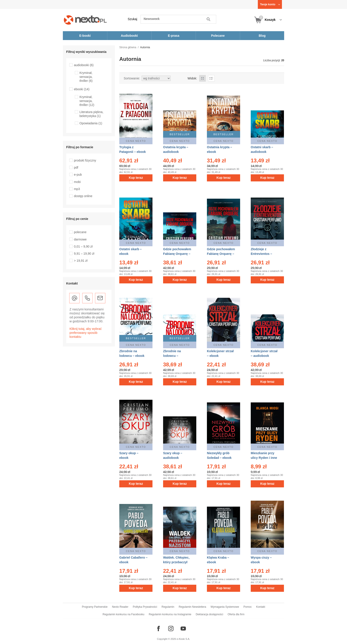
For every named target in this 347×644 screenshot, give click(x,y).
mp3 (77, 189)
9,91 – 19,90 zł (84, 254)
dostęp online (83, 196)
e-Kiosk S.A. (183, 639)
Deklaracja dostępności (209, 614)
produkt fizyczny (85, 160)
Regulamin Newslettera (192, 607)
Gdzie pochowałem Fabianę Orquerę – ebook (221, 254)
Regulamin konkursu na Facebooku (124, 614)
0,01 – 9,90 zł (83, 246)
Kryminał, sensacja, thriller (86, 77)
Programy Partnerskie (95, 607)
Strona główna (128, 47)
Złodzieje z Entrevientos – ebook (261, 254)
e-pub (78, 175)
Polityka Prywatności (145, 607)
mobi (77, 182)
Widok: (192, 78)
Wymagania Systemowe (225, 607)
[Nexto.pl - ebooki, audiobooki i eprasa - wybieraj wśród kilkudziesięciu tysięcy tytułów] (85, 20)
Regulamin (168, 607)
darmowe (80, 239)
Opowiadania (91, 123)
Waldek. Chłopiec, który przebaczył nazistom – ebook (176, 562)
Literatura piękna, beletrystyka (91, 114)
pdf (76, 167)
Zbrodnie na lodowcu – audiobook (172, 356)
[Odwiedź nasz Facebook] (158, 629)
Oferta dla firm (236, 614)
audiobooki (84, 65)
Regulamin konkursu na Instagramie (170, 614)
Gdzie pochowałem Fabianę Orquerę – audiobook (177, 254)
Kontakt (261, 607)
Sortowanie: (132, 78)
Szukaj (132, 19)
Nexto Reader (120, 607)
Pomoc (248, 607)
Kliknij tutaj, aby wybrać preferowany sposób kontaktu (86, 333)
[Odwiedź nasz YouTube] (183, 629)
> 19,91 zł (81, 261)
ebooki (82, 89)
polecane (80, 232)
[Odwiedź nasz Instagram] (171, 629)
